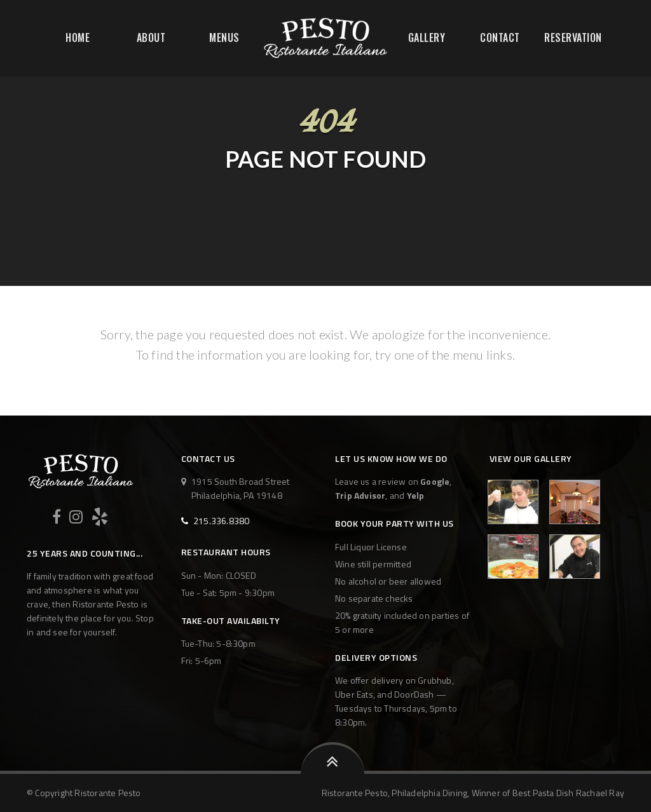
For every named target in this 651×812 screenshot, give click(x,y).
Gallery (427, 37)
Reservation (573, 37)
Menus (224, 37)
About (151, 37)
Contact (500, 37)
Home (78, 37)
